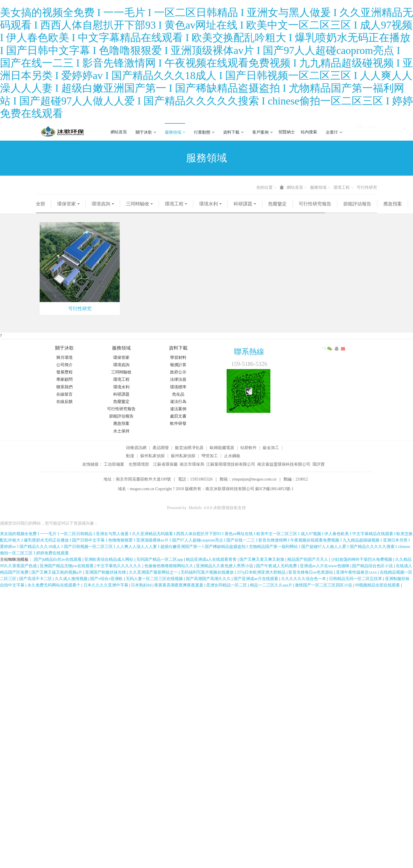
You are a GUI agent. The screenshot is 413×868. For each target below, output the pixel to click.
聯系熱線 (249, 352)
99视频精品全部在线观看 (378, 585)
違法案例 (178, 409)
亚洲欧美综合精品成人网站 (109, 559)
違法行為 (178, 402)
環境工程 (342, 187)
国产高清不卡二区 (36, 579)
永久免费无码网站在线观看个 (55, 585)
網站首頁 (119, 132)
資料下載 (233, 132)
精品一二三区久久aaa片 (272, 585)
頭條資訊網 (136, 448)
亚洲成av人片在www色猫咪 (325, 566)
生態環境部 (139, 464)
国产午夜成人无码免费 (277, 566)
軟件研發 (178, 423)
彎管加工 (210, 456)
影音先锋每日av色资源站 (311, 572)
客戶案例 (262, 132)
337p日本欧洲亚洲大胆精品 (262, 572)
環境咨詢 (101, 204)
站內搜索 (309, 132)
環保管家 (66, 204)
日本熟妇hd (142, 585)
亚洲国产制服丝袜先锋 (106, 572)
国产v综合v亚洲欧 (107, 579)
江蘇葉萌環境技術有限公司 (231, 464)
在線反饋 (64, 402)
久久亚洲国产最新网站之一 (154, 572)
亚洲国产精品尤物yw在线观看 (67, 566)
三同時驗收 (138, 204)
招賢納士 (287, 132)
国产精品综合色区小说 (373, 566)
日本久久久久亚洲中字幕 (106, 585)
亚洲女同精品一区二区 (227, 585)
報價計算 (178, 365)
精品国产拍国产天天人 (308, 559)
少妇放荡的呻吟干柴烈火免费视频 (362, 559)
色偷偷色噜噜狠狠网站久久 (169, 566)
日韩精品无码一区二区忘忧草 (356, 579)
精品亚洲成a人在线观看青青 (212, 559)
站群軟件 (249, 448)
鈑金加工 (271, 448)
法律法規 (178, 379)
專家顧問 (64, 379)
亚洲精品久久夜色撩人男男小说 (225, 566)
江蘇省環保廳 (165, 464)
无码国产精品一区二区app (160, 559)
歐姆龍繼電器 (222, 448)
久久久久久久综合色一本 (304, 579)
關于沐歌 (146, 132)
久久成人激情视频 (72, 579)
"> (328, 349)
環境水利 (209, 204)
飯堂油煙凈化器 (189, 448)
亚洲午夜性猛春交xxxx (357, 572)
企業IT (334, 132)
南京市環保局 (192, 464)
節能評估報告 (357, 204)
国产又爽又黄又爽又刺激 (262, 559)
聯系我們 (64, 387)
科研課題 (243, 204)
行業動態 (204, 132)
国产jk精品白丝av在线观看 (58, 559)
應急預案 (393, 204)
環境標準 (178, 387)
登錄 (359, 130)
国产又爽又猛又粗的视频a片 (57, 572)
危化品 (178, 394)
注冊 (372, 130)
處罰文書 (178, 416)
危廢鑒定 (277, 204)
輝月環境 (64, 358)
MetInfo (195, 508)
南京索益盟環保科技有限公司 (284, 464)
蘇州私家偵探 (153, 456)
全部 (41, 204)
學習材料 (178, 358)
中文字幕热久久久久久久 (120, 566)
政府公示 (178, 372)
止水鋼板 (232, 456)
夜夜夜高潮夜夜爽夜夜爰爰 (179, 585)
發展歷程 (64, 372)
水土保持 (121, 431)
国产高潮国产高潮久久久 (209, 579)
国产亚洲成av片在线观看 (257, 579)
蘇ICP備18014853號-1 (274, 489)
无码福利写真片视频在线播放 (208, 572)
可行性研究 (367, 187)
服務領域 (175, 132)
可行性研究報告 (315, 204)
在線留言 (64, 394)
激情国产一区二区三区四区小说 (324, 585)
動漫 (130, 456)
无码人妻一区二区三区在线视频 (155, 579)
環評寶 (318, 464)
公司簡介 (64, 365)
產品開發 (161, 448)
